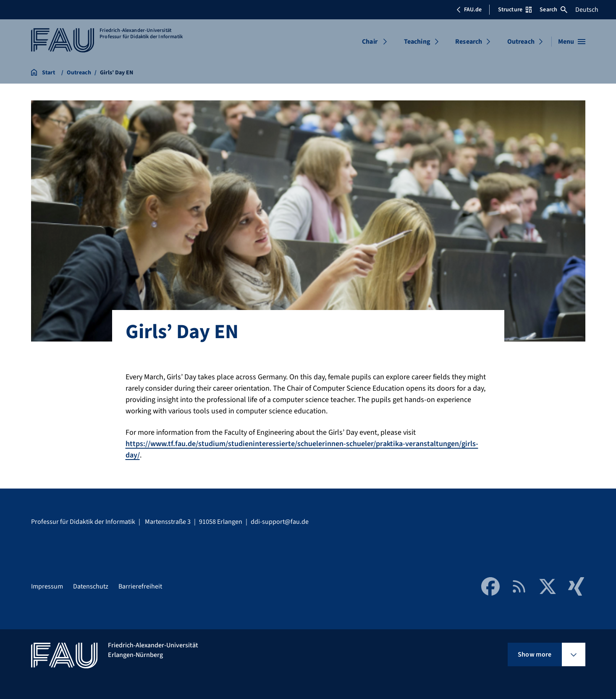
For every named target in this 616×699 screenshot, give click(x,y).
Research (469, 42)
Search (553, 10)
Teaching (417, 42)
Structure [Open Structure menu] (515, 10)
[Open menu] (572, 42)
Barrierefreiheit (140, 586)
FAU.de (469, 10)
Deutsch (587, 10)
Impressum (47, 586)
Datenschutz (91, 586)
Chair (370, 42)
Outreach (521, 42)
